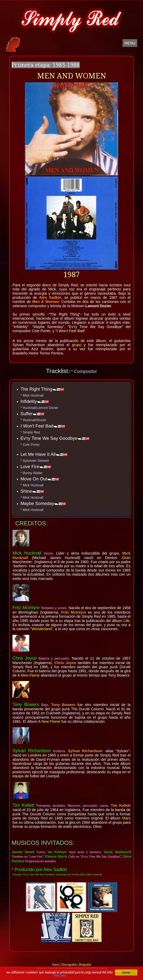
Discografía (69, 965)
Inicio (56, 965)
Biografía (85, 965)
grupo (77, 345)
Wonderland (42, 629)
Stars (126, 818)
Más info (60, 976)
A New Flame (29, 675)
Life (126, 621)
